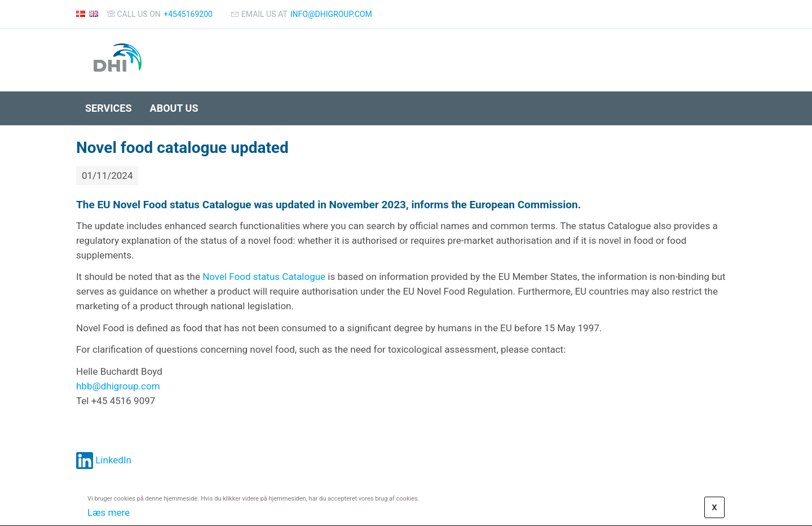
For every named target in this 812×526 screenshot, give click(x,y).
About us (174, 108)
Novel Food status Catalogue (264, 277)
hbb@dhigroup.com (118, 386)
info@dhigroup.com (331, 14)
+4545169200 (188, 14)
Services (109, 108)
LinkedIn (104, 460)
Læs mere (109, 512)
